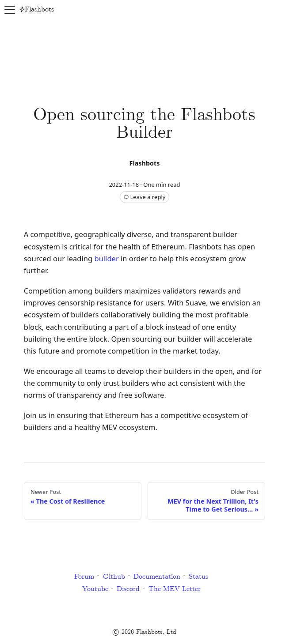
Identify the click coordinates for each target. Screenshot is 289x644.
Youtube (95, 589)
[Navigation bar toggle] (10, 10)
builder (106, 258)
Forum (84, 577)
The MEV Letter (175, 589)
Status (198, 577)
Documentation (157, 577)
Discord (128, 589)
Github (114, 577)
